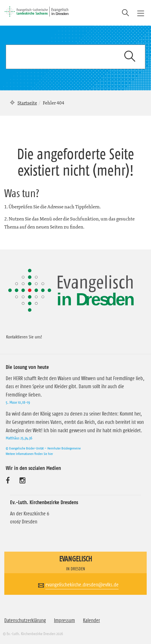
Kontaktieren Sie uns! (24, 337)
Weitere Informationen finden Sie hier (29, 454)
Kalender (91, 620)
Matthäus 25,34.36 (19, 438)
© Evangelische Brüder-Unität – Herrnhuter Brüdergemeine (43, 448)
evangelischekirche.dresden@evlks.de (82, 585)
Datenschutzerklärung (25, 620)
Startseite (27, 103)
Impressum (64, 620)
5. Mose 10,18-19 (18, 402)
